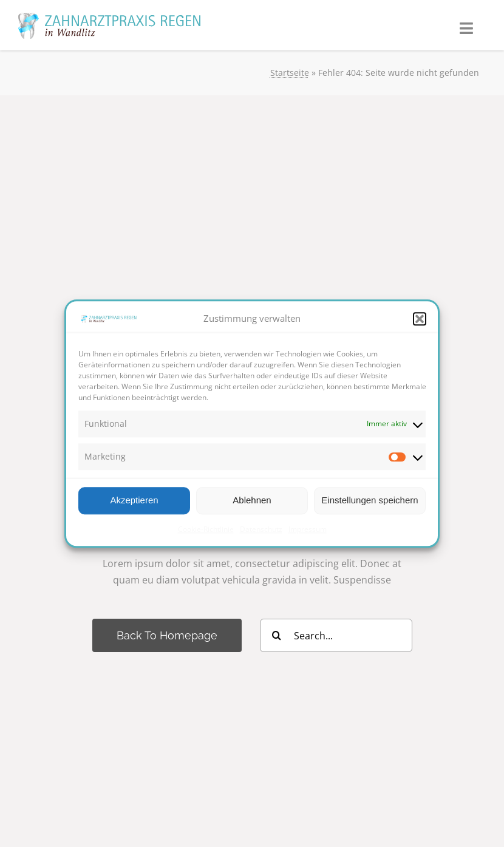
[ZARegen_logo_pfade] (109, 18)
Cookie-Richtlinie (206, 529)
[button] (420, 319)
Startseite (290, 73)
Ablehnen (252, 500)
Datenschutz (261, 529)
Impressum (308, 529)
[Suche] (277, 635)
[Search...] (336, 635)
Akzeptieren (134, 500)
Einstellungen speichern (369, 500)
